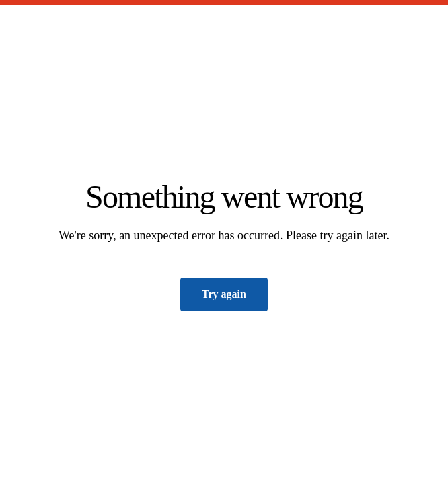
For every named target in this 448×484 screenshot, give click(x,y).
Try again (224, 294)
